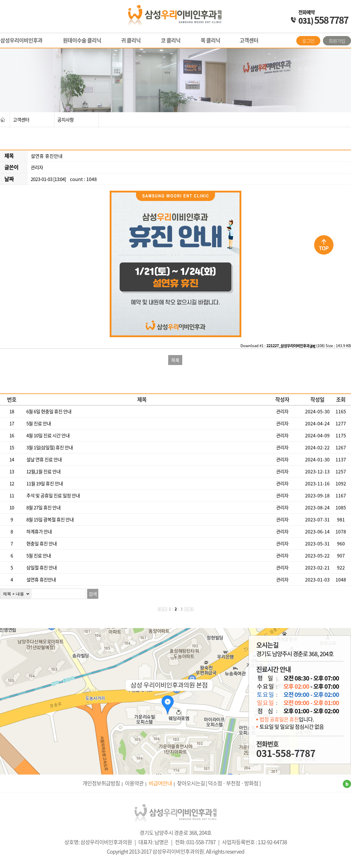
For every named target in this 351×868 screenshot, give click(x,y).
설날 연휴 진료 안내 (44, 459)
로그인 (308, 41)
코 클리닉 (171, 40)
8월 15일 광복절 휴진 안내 (50, 519)
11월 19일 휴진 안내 (45, 483)
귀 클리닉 (131, 40)
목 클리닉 (210, 40)
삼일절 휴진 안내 (42, 567)
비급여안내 (160, 783)
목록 (175, 360)
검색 (93, 594)
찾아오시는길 (191, 783)
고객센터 (249, 40)
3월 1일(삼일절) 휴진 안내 (50, 447)
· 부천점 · (233, 783)
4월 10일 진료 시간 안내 (48, 435)
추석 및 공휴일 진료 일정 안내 (53, 495)
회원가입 (337, 41)
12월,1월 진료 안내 (43, 471)
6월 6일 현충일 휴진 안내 (49, 411)
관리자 (37, 167)
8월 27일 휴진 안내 (43, 507)
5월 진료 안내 (39, 423)
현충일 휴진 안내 (42, 543)
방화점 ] (252, 783)
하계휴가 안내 (39, 531)
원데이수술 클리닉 (82, 40)
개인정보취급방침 (101, 783)
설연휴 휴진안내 (41, 579)
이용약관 (134, 783)
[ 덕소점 (214, 783)
